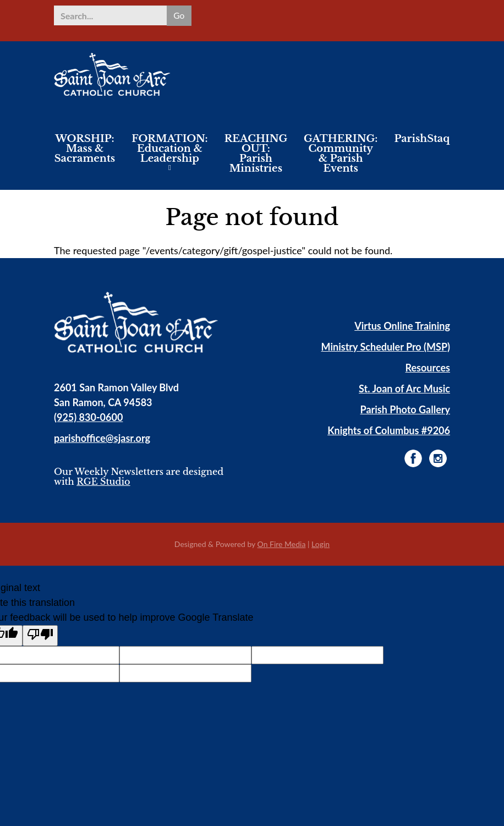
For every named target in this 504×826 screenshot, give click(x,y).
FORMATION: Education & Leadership (170, 149)
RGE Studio (103, 482)
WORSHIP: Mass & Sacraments (85, 149)
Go (179, 15)
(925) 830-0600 (88, 417)
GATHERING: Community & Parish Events (341, 154)
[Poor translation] (40, 636)
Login (321, 544)
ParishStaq (422, 139)
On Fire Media (282, 544)
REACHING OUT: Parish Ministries (256, 154)
